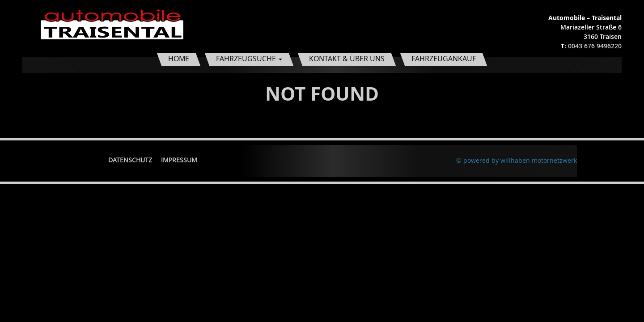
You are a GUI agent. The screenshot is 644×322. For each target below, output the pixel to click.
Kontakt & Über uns (347, 59)
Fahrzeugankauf (444, 59)
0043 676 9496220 (595, 46)
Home (179, 59)
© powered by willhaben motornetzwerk (517, 160)
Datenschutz (130, 160)
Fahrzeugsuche (249, 59)
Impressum (179, 160)
